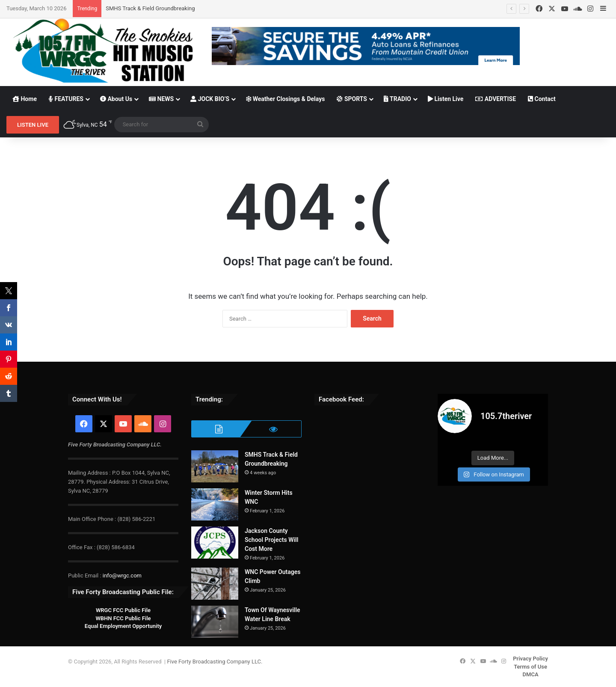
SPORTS (352, 99)
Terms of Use (530, 667)
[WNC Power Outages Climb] (215, 584)
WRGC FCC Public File (123, 610)
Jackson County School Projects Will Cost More (271, 540)
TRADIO (397, 99)
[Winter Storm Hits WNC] (215, 504)
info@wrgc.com (122, 575)
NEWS (161, 99)
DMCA (531, 674)
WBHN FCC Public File (123, 618)
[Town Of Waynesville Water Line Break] (215, 622)
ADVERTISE (496, 99)
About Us (116, 99)
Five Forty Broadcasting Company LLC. (215, 662)
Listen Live (446, 99)
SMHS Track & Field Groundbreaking (150, 8)
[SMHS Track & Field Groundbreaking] (215, 466)
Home (25, 99)
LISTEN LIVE (33, 125)
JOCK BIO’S (210, 99)
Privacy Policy (530, 659)
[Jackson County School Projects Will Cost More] (215, 543)
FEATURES (66, 99)
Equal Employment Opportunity (123, 626)
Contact (542, 99)
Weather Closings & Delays (285, 99)
